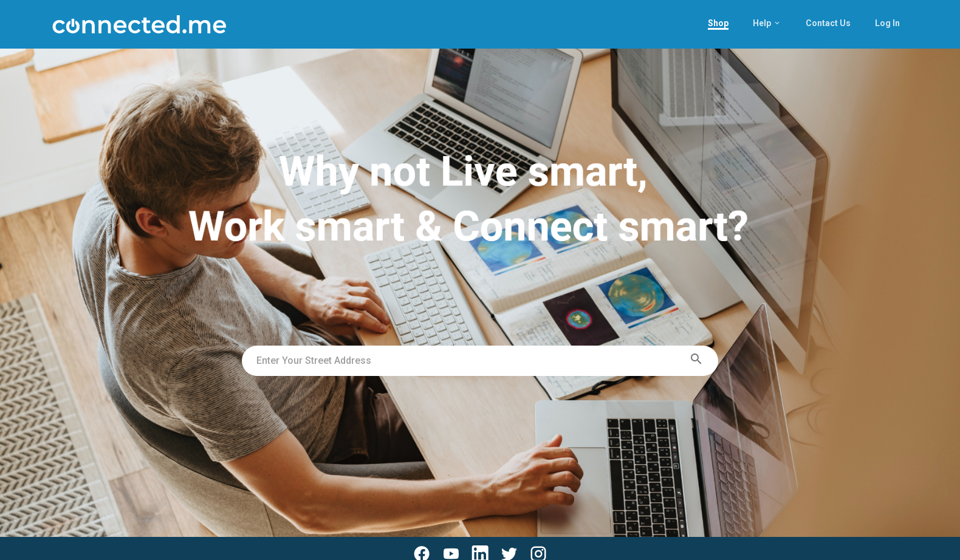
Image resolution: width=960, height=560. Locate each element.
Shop (718, 23)
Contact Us (828, 23)
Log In (887, 23)
